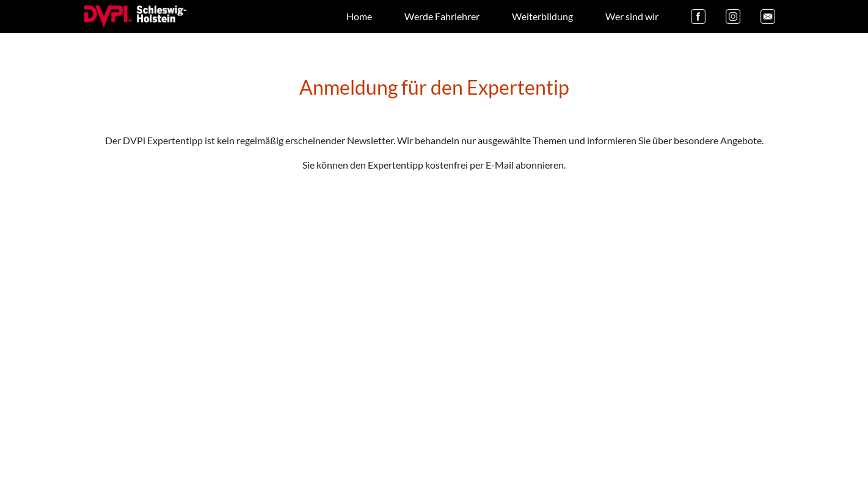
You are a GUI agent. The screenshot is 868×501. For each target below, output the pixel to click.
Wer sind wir (632, 16)
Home (359, 16)
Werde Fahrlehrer (442, 16)
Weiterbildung (542, 16)
